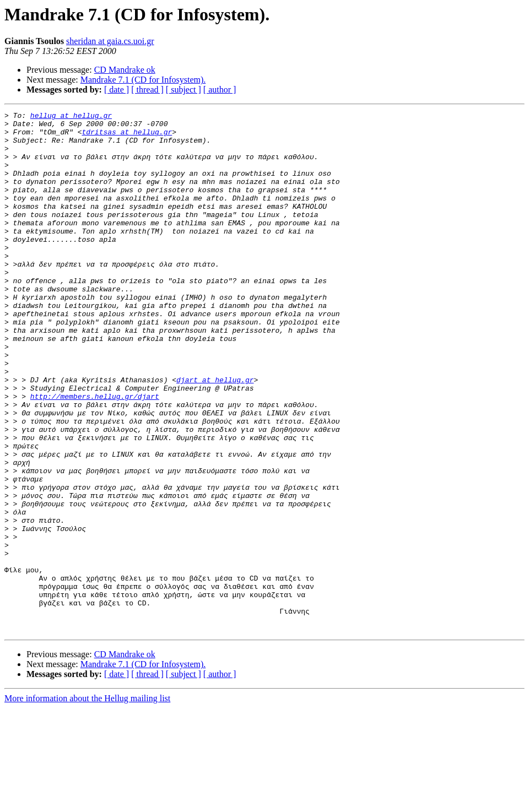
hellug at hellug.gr (71, 117)
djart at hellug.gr (215, 434)
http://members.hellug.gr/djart (95, 454)
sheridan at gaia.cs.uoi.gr (110, 41)
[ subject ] (183, 90)
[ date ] (117, 90)
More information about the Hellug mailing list (87, 802)
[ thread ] (147, 90)
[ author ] (220, 90)
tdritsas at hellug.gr (127, 137)
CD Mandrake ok (125, 70)
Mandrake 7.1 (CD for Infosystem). (143, 80)
